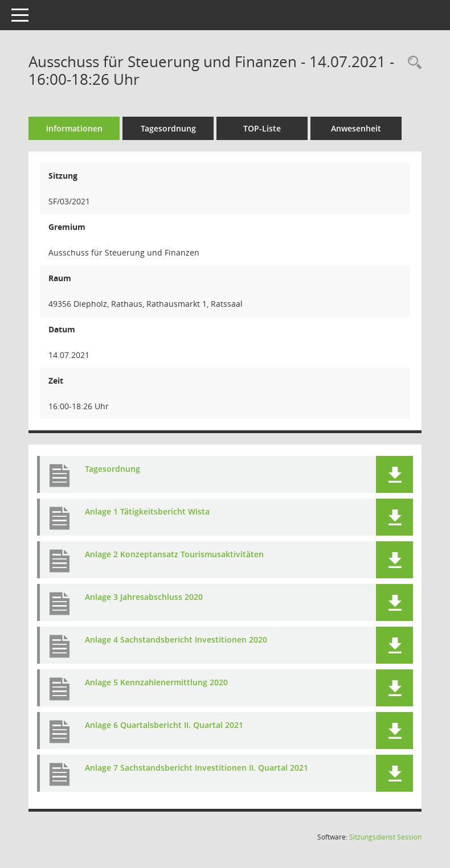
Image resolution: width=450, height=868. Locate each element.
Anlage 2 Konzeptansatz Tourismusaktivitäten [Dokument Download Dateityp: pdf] (174, 554)
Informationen (74, 128)
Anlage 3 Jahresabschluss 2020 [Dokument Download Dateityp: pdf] (144, 597)
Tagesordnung (168, 128)
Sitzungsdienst (385, 837)
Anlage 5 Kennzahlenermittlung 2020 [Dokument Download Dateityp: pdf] (156, 682)
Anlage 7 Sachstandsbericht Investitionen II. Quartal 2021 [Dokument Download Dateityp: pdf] (197, 768)
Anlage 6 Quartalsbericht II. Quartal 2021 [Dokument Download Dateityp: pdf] (164, 725)
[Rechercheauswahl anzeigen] (412, 63)
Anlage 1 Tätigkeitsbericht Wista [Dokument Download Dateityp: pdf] (147, 511)
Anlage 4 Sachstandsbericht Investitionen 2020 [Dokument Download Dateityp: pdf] (176, 639)
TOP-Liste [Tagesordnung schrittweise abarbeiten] (262, 128)
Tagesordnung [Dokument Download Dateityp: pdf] (113, 469)
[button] (394, 474)
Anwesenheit (356, 128)
